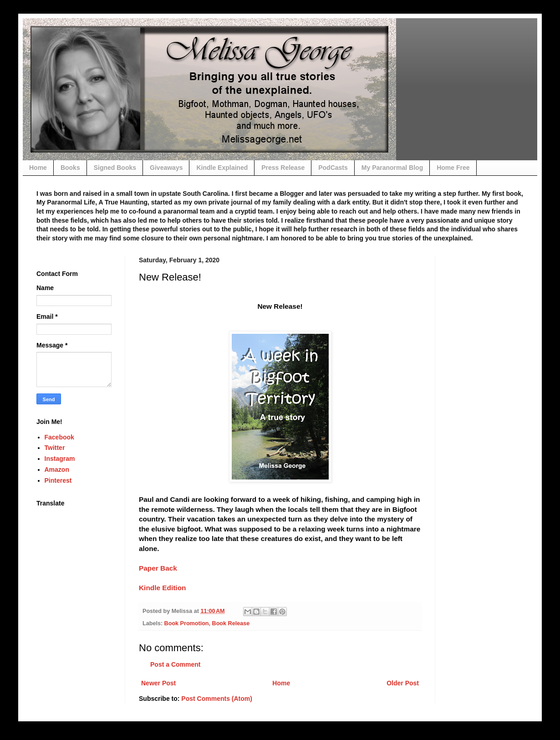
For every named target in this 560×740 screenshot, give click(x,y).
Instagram (60, 459)
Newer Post (158, 683)
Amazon (57, 470)
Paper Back (159, 568)
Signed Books (115, 168)
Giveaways (166, 168)
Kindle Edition (162, 588)
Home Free (453, 168)
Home (38, 168)
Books (70, 168)
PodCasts (333, 168)
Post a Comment (175, 664)
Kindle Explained (222, 168)
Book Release (231, 623)
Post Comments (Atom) (217, 699)
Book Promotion (187, 623)
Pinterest (58, 480)
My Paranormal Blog (392, 168)
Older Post (403, 683)
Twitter (55, 448)
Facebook (59, 437)
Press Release (283, 168)
